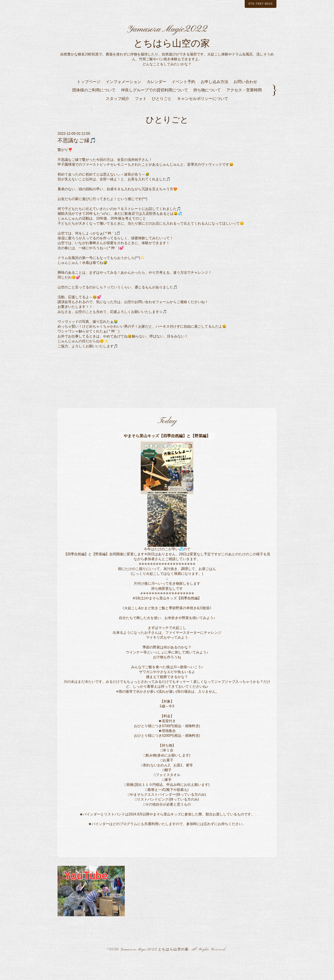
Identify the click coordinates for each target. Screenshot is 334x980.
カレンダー (156, 101)
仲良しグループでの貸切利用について (155, 109)
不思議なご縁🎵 (77, 159)
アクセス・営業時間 (244, 109)
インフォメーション (123, 101)
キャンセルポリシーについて (203, 118)
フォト (141, 118)
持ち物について (207, 109)
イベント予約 (183, 101)
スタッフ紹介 (118, 118)
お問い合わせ (245, 101)
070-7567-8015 (256, 4)
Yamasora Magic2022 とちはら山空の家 (154, 969)
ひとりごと (162, 118)
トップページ (89, 101)
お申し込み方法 (214, 101)
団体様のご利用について (94, 109)
